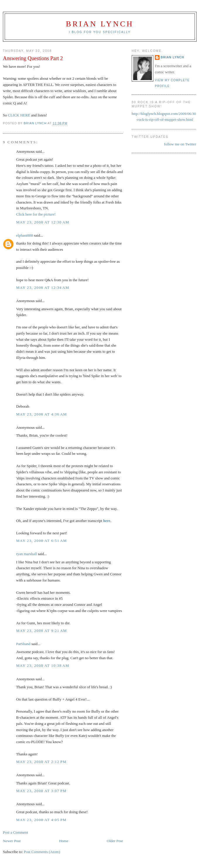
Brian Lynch (100, 24)
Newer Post (12, 841)
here (107, 521)
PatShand (23, 644)
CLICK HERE (19, 115)
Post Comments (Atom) (42, 852)
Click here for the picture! (36, 214)
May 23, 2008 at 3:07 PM (41, 791)
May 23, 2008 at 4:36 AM (42, 414)
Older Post (115, 841)
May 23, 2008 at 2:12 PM (41, 762)
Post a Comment (16, 832)
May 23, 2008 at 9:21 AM (42, 631)
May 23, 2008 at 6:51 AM (42, 541)
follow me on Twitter (180, 144)
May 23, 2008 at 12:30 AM (43, 222)
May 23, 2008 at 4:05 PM (41, 820)
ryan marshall (26, 554)
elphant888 (25, 235)
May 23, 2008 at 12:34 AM (43, 288)
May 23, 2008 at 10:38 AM (43, 666)
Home (64, 841)
